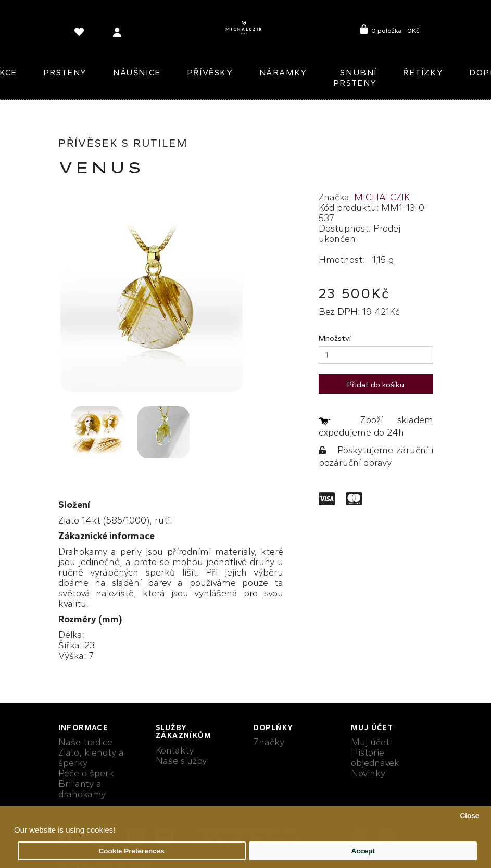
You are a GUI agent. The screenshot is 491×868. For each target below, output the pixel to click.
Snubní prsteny (355, 78)
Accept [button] (363, 851)
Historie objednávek (375, 758)
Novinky (368, 773)
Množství (335, 338)
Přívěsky (210, 73)
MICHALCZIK (382, 197)
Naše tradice (85, 742)
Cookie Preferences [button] (132, 851)
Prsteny (65, 73)
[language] (81, 34)
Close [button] (469, 816)
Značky (269, 742)
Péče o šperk (86, 773)
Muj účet (370, 742)
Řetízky (423, 73)
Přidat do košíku (376, 385)
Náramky (283, 73)
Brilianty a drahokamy (82, 789)
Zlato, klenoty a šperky (91, 758)
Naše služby (181, 761)
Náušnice (137, 73)
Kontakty (175, 750)
